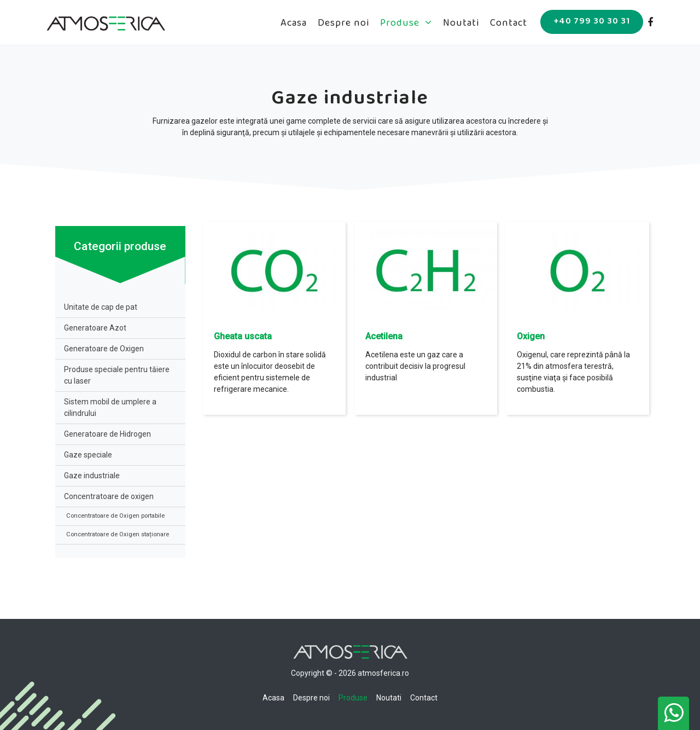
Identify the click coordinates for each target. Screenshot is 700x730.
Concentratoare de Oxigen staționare (118, 534)
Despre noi (343, 24)
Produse (406, 24)
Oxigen (531, 336)
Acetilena (384, 336)
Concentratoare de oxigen (109, 496)
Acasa (294, 24)
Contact (509, 24)
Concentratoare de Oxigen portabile (115, 516)
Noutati (461, 24)
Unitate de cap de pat (101, 307)
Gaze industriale (92, 476)
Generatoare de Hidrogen (107, 434)
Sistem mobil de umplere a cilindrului (110, 407)
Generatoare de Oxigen (104, 349)
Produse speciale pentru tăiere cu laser (117, 375)
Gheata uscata (243, 336)
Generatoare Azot (95, 328)
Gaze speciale (88, 455)
